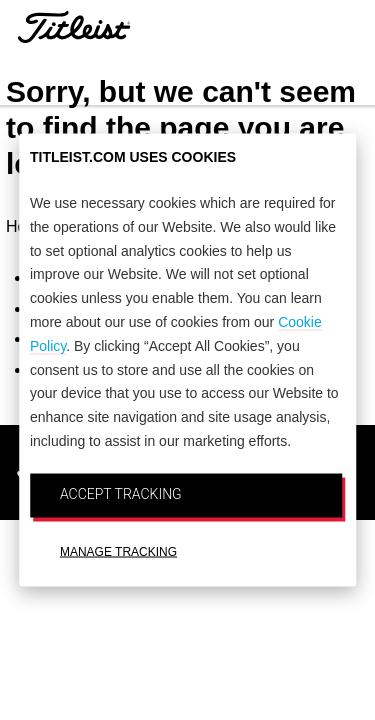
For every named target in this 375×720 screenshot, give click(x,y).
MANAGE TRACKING (118, 551)
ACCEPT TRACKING (121, 493)
